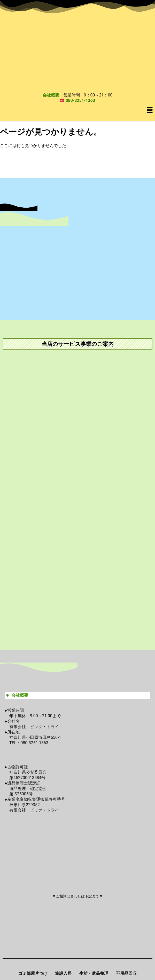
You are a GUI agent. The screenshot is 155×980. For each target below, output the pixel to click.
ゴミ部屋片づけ (33, 973)
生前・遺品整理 (94, 973)
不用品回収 (126, 973)
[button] (150, 110)
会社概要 (51, 95)
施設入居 (63, 973)
